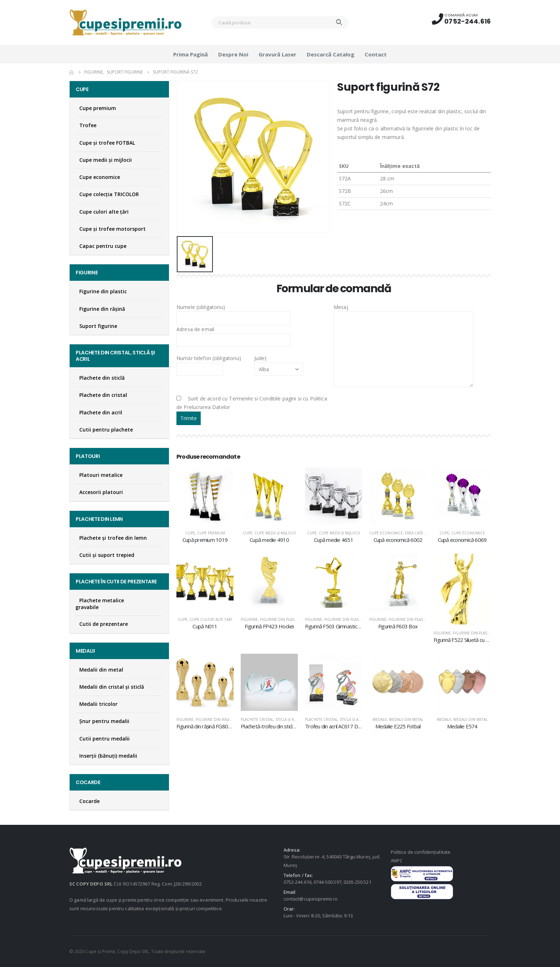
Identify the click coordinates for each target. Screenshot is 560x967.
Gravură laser (277, 54)
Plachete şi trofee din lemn (113, 538)
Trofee (88, 125)
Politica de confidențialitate (421, 852)
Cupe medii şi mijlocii (275, 533)
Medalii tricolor (98, 704)
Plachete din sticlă (102, 378)
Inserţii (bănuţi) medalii (108, 756)
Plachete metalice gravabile (100, 604)
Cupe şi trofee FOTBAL (107, 143)
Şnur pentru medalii (104, 721)
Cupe (190, 533)
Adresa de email (233, 334)
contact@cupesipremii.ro (311, 899)
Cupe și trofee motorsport (112, 229)
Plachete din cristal (103, 395)
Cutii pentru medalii (104, 739)
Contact (376, 54)
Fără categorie (420, 533)
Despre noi (233, 54)
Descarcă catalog (331, 54)
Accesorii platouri (101, 492)
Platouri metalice (101, 475)
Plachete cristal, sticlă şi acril (271, 719)
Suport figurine (98, 326)
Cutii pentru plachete (106, 430)
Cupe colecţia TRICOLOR (109, 194)
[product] (205, 496)
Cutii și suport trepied (107, 555)
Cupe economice (386, 533)
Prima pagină (191, 54)
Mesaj (403, 328)
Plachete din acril (101, 412)
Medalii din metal (406, 719)
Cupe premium (211, 533)
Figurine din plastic (280, 619)
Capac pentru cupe (103, 246)
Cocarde (89, 801)
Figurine (249, 619)
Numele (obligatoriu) (233, 312)
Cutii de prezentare (104, 624)
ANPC (397, 861)
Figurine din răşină (215, 719)
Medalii (380, 719)
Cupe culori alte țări (211, 619)
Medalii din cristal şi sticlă (112, 687)
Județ (279, 363)
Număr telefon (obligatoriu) (209, 363)
